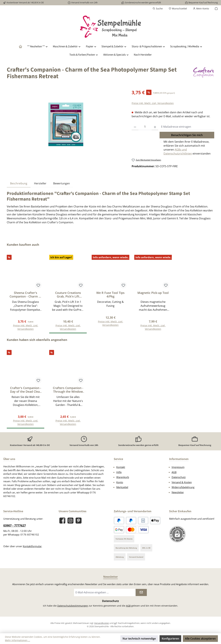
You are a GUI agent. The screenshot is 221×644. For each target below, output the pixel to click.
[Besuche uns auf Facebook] (62, 521)
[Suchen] (158, 9)
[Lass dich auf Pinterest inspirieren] (79, 521)
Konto (120, 482)
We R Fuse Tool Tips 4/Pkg (110, 295)
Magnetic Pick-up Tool (153, 293)
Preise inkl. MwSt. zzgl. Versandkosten (153, 103)
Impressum (178, 467)
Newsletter (178, 492)
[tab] (19, 183)
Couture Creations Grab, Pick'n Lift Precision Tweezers (68, 295)
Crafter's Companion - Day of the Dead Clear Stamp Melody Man (26, 390)
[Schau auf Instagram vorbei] (70, 521)
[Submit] (141, 592)
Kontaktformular (32, 546)
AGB (174, 472)
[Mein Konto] (201, 9)
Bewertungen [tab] (62, 183)
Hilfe (119, 472)
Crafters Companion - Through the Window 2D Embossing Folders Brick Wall (68, 390)
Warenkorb (123, 477)
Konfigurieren (170, 639)
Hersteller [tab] (40, 183)
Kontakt (121, 467)
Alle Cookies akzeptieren (200, 639)
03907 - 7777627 (15, 525)
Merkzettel (122, 487)
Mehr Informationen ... (18, 640)
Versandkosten (102, 623)
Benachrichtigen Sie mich (187, 135)
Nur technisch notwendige (139, 639)
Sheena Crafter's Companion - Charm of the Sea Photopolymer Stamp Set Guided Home (26, 295)
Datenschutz (179, 477)
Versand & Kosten (182, 482)
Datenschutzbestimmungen (73, 606)
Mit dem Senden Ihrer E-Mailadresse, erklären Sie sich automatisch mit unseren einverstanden (187, 148)
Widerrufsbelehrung (183, 487)
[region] (66, 124)
